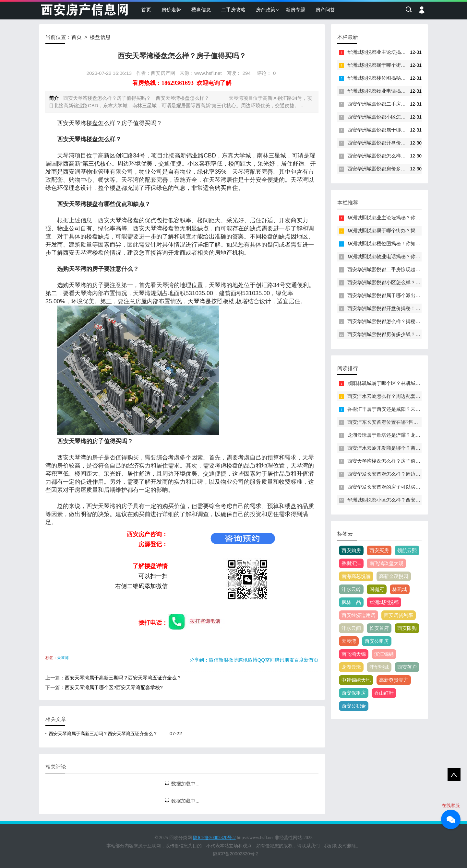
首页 (146, 10)
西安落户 (407, 667)
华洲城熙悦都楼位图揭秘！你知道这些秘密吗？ (398, 78)
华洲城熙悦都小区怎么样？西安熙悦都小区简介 (398, 500)
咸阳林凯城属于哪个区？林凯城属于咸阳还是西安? (402, 383)
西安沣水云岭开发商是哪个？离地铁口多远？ (396, 448)
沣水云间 (351, 628)
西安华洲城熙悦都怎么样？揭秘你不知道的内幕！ (401, 156)
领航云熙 (407, 550)
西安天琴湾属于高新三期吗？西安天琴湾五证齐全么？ (123, 678)
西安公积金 (354, 706)
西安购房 (351, 550)
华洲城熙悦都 (384, 602)
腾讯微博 (248, 660)
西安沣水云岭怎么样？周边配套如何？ (389, 396)
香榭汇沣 (351, 563)
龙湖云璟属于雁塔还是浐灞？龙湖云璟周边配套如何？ (406, 435)
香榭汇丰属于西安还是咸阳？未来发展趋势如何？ (401, 409)
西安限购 (407, 628)
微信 (214, 660)
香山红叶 (384, 693)
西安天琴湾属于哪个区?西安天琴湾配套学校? (114, 687)
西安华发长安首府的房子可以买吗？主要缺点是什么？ (406, 487)
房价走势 (171, 10)
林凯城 (400, 589)
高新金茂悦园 (394, 576)
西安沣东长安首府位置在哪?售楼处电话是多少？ (400, 422)
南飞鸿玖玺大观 (386, 563)
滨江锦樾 (384, 654)
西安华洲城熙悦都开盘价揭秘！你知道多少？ (396, 143)
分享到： (199, 660)
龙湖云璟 (351, 667)
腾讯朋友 (284, 660)
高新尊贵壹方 (394, 680)
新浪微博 (228, 660)
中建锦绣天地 (356, 680)
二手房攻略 (233, 10)
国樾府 (377, 589)
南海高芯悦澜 (356, 576)
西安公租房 (377, 641)
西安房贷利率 (399, 615)
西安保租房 (354, 693)
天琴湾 (63, 658)
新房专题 (295, 10)
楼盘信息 (201, 10)
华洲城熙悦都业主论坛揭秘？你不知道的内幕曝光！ (403, 52)
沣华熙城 (379, 667)
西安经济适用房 (359, 615)
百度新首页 (306, 660)
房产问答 (325, 10)
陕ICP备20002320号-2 (236, 854)
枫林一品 (351, 602)
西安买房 (379, 550)
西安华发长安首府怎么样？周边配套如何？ (394, 474)
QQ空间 (266, 660)
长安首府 (379, 628)
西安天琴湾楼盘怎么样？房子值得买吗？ (391, 461)
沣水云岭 (351, 589)
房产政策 (266, 10)
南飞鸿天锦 (354, 654)
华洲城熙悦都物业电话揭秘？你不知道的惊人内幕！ (403, 91)
